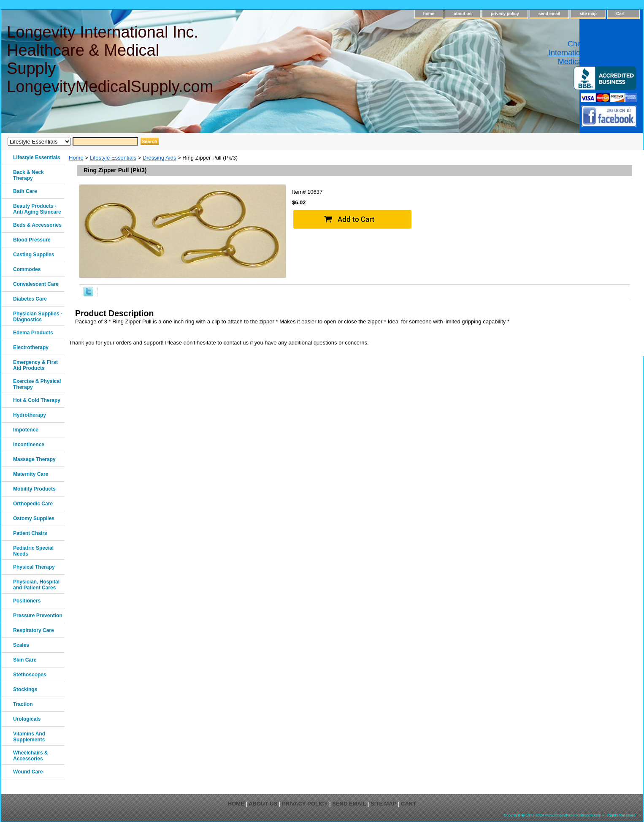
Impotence (26, 430)
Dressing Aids (159, 158)
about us (463, 14)
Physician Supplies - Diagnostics (38, 317)
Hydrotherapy (30, 415)
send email (549, 14)
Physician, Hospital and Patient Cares (36, 585)
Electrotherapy (31, 347)
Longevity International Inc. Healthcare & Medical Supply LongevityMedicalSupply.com (110, 59)
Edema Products (33, 333)
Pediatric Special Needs (33, 551)
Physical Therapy (34, 567)
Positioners (27, 601)
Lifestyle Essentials (113, 158)
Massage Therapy (34, 459)
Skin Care (25, 660)
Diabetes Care (30, 299)
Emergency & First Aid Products (35, 365)
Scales (21, 645)
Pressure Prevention (38, 616)
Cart (620, 14)
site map (588, 14)
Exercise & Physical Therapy (37, 384)
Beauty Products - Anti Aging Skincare (37, 209)
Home (76, 158)
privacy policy (505, 14)
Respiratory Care (34, 630)
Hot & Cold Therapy (37, 400)
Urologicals (27, 719)
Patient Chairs (30, 533)
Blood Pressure (32, 240)
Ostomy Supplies (34, 518)
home (429, 14)
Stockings (25, 689)
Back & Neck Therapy (28, 175)
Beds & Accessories (37, 225)
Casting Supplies (34, 255)
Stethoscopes (30, 675)
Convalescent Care (36, 284)
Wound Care (28, 772)
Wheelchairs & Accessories (31, 756)
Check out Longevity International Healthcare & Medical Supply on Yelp (593, 53)
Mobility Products (34, 489)
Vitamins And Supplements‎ (29, 737)
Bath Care (25, 191)
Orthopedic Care (33, 504)
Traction (23, 704)
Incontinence (29, 445)
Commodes (27, 269)
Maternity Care (31, 474)
